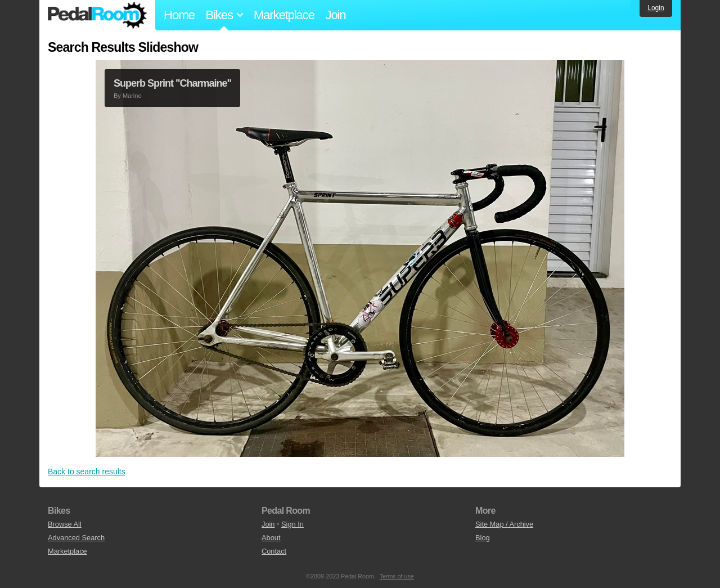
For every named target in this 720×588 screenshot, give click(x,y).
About (271, 538)
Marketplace (284, 15)
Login (656, 8)
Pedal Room (97, 15)
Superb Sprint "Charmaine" (172, 83)
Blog (483, 538)
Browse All (65, 524)
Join (336, 15)
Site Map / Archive (504, 524)
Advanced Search (76, 538)
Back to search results (87, 472)
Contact (274, 551)
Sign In (292, 524)
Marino (132, 96)
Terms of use (397, 576)
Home (179, 15)
